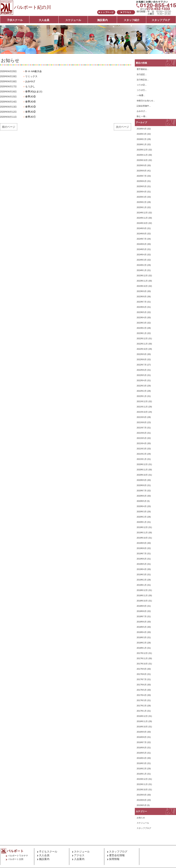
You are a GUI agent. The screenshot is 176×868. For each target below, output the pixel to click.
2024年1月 (142, 270)
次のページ (122, 127)
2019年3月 (142, 574)
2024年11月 (142, 218)
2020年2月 (142, 517)
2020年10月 (142, 475)
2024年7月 (142, 239)
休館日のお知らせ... (146, 101)
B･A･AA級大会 (34, 71)
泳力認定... (142, 74)
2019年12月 (142, 527)
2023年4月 (142, 317)
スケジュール (73, 20)
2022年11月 (142, 344)
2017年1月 (142, 711)
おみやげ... (142, 111)
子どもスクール (48, 852)
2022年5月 (142, 375)
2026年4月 (142, 129)
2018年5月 (142, 627)
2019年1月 (142, 585)
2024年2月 (142, 265)
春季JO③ (31, 107)
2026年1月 (142, 144)
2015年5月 (142, 805)
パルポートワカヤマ (18, 856)
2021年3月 (142, 449)
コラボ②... (142, 85)
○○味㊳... (141, 95)
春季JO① (31, 117)
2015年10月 (142, 790)
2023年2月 (142, 328)
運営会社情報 (117, 855)
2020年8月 (142, 485)
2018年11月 (142, 595)
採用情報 (114, 859)
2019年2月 (142, 580)
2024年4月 (142, 255)
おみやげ (30, 81)
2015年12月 (142, 779)
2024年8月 (142, 234)
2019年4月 (142, 569)
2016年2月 (142, 769)
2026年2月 (142, 139)
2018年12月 (142, 590)
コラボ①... (142, 90)
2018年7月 (142, 616)
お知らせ (141, 818)
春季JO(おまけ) (34, 92)
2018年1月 (142, 648)
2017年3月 (142, 700)
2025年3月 (142, 197)
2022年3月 (142, 386)
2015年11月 (142, 784)
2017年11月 (142, 658)
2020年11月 (142, 470)
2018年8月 (142, 611)
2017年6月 (142, 685)
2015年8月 (142, 800)
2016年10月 (142, 727)
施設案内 (102, 20)
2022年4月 (142, 380)
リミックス (31, 76)
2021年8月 (142, 422)
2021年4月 (142, 443)
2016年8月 (142, 737)
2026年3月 (142, 134)
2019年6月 (142, 559)
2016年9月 (142, 732)
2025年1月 (142, 207)
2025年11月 (142, 155)
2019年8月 (142, 548)
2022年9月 (142, 354)
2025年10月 (142, 160)
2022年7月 (142, 365)
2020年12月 (142, 464)
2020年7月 (142, 491)
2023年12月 (142, 276)
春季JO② (31, 112)
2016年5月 (142, 753)
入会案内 (79, 859)
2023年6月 (142, 307)
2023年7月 (142, 302)
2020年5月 (142, 501)
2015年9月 (142, 795)
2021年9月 (142, 417)
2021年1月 (142, 459)
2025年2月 (142, 202)
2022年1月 (142, 396)
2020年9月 (142, 480)
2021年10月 (142, 412)
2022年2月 (142, 391)
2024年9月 (142, 228)
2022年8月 (142, 359)
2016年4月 (142, 758)
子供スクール (15, 20)
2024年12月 (142, 213)
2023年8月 (142, 297)
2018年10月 (142, 601)
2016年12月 (142, 716)
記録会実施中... (144, 106)
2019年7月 (142, 554)
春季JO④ (31, 102)
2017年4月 (142, 695)
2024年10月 (142, 223)
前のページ (9, 127)
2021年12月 (142, 401)
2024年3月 (142, 260)
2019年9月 (142, 543)
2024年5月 (142, 249)
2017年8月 (142, 674)
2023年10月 (142, 286)
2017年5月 (142, 690)
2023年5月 (142, 312)
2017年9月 (142, 669)
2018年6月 (142, 622)
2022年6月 (142, 370)
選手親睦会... (143, 69)
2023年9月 (142, 291)
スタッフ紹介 (132, 20)
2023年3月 (142, 323)
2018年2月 (142, 643)
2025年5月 (142, 186)
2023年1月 (142, 333)
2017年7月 (142, 679)
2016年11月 (142, 721)
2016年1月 (142, 774)
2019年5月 (142, 564)
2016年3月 (142, 763)
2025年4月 (142, 192)
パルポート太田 (16, 859)
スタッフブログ (161, 20)
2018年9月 (142, 606)
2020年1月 (142, 522)
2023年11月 (142, 281)
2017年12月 (142, 653)
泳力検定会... (143, 80)
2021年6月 (142, 433)
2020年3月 (142, 512)
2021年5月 (142, 438)
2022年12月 (142, 338)
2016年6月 (142, 748)
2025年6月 (142, 181)
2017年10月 (142, 664)
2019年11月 (142, 533)
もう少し (30, 86)
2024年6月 (142, 244)
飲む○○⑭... (142, 116)
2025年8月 (142, 171)
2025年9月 (142, 165)
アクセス (79, 855)
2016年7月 (142, 742)
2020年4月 (142, 506)
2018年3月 (142, 637)
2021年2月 (142, 454)
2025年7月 (142, 176)
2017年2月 (142, 706)
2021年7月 (142, 428)
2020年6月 (142, 496)
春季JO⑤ (31, 97)
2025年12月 (142, 150)
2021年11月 (142, 407)
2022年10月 (142, 349)
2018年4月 (142, 632)
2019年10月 (142, 538)
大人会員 (44, 20)
